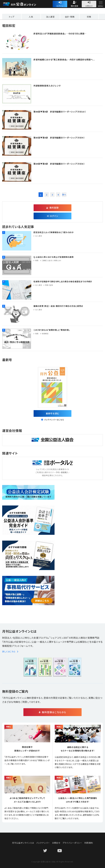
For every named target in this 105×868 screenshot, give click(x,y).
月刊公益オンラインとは (23, 843)
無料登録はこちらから (54, 712)
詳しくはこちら (10, 651)
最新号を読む (52, 413)
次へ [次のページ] (64, 195)
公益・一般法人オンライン (24, 4)
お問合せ (89, 6)
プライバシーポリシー (72, 843)
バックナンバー (43, 843)
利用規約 (89, 843)
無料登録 (75, 6)
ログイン (60, 6)
